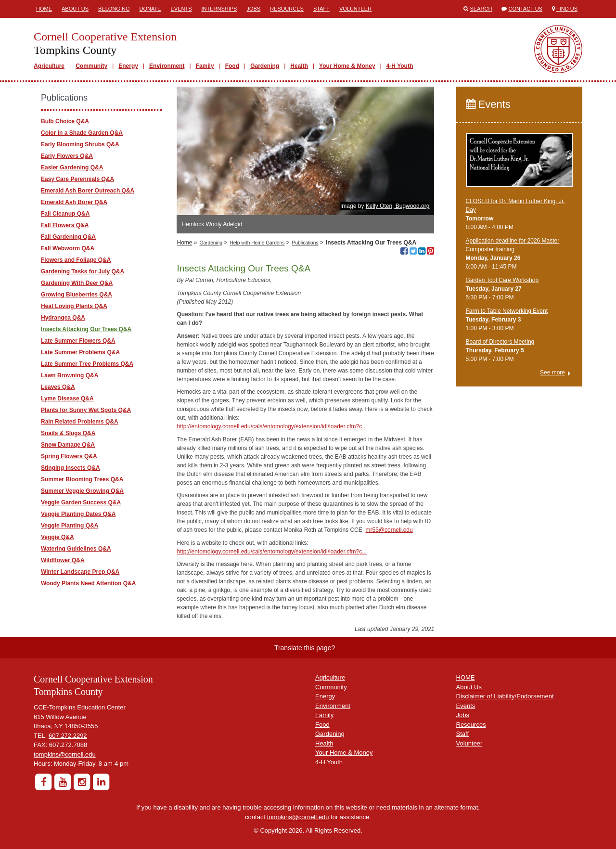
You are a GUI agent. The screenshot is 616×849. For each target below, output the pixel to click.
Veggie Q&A (58, 537)
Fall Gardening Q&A (68, 237)
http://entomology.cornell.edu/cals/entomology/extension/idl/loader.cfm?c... (272, 426)
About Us (75, 9)
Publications (305, 243)
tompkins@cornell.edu (65, 754)
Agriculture (49, 66)
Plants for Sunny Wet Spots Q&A (86, 410)
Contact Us (525, 9)
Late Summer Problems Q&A (80, 352)
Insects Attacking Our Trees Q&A (86, 329)
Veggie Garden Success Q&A (81, 502)
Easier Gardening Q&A (72, 167)
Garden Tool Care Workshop (502, 280)
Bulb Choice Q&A (65, 121)
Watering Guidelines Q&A (76, 549)
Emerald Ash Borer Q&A (74, 202)
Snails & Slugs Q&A (68, 433)
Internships (219, 9)
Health (299, 66)
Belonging (114, 9)
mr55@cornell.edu (389, 530)
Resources (287, 9)
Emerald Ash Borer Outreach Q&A (88, 191)
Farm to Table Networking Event (507, 311)
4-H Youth (400, 66)
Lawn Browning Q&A (70, 375)
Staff (321, 9)
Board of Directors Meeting (500, 342)
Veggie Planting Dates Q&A (78, 514)
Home (44, 9)
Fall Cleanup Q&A (65, 214)
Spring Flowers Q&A (69, 456)
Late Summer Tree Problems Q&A (87, 364)
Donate (150, 9)
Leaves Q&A (58, 387)
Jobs (253, 9)
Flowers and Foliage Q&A (76, 260)
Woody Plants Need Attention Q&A (88, 583)
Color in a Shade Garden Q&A (82, 133)
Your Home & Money (347, 66)
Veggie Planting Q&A (70, 526)
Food (232, 66)
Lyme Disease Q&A (67, 399)
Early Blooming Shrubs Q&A (80, 144)
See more (552, 373)
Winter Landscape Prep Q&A (80, 572)
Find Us (567, 9)
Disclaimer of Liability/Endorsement (505, 696)
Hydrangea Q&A (63, 318)
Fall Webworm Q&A (68, 248)
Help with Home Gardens (257, 243)
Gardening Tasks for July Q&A (83, 271)
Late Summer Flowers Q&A (78, 341)
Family (205, 66)
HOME (466, 677)
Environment (167, 66)
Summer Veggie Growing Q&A (82, 491)
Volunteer (355, 9)
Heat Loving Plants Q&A (74, 306)
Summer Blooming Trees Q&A (82, 479)
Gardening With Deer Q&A (77, 283)
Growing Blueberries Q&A (77, 295)
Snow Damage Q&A (68, 445)
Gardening (265, 66)
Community (91, 66)
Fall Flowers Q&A (65, 225)
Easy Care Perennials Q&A (77, 179)
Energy (128, 66)
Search (481, 9)
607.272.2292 (68, 736)
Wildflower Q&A (63, 560)
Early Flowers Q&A (67, 156)
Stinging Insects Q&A (71, 468)
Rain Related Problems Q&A (80, 422)
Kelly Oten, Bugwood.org (398, 206)
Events (181, 9)
